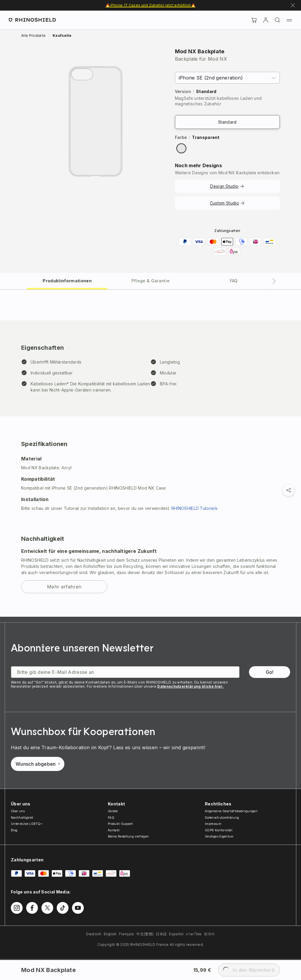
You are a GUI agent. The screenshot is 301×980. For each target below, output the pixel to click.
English (110, 934)
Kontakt (114, 830)
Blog (14, 830)
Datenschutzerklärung (222, 818)
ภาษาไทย (194, 934)
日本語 (161, 934)
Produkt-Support (120, 824)
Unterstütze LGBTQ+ (27, 824)
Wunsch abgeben (38, 764)
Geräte (113, 811)
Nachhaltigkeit (22, 818)
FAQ (111, 818)
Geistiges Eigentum (219, 836)
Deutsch (94, 934)
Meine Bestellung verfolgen (128, 836)
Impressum (213, 824)
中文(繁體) (145, 934)
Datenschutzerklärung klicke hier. (190, 686)
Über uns (18, 811)
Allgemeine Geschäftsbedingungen (231, 811)
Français (127, 934)
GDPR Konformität (219, 830)
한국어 (209, 934)
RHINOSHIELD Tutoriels (195, 508)
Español (176, 934)
